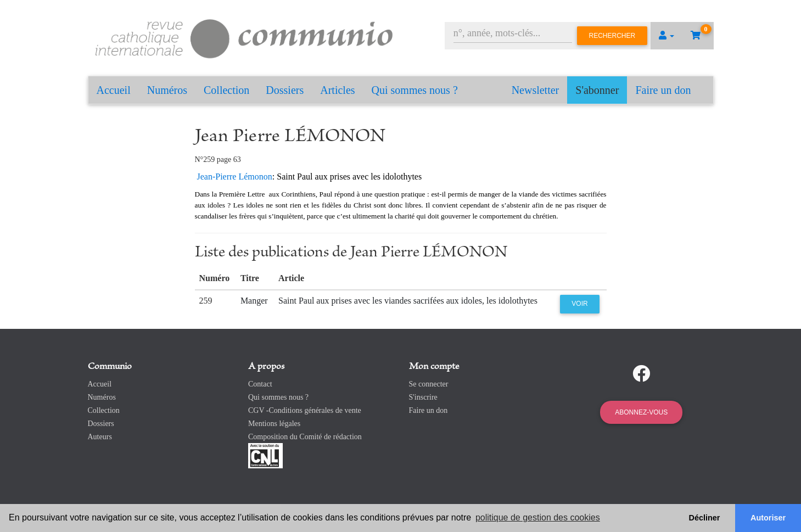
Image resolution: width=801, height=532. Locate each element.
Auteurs (100, 437)
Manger (254, 301)
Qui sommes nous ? (415, 90)
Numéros (167, 90)
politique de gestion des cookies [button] (538, 517)
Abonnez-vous (641, 412)
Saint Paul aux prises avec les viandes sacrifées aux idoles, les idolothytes (408, 301)
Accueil (114, 90)
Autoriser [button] (768, 518)
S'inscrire (423, 397)
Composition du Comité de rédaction (305, 437)
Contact (260, 384)
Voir (579, 304)
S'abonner (597, 90)
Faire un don (663, 90)
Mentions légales (274, 424)
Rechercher (612, 36)
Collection (226, 90)
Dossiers (285, 90)
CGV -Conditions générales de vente (305, 410)
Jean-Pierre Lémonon (235, 177)
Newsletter (536, 90)
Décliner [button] (705, 518)
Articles (337, 90)
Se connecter (429, 384)
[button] (666, 36)
